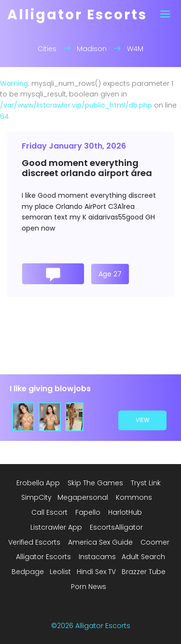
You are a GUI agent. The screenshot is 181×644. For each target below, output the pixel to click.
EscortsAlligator (116, 527)
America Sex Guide (100, 542)
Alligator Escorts (43, 557)
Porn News (89, 587)
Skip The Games (95, 483)
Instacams (97, 557)
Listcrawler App (56, 527)
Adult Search (143, 557)
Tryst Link (146, 483)
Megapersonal (83, 497)
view (143, 420)
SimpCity (36, 497)
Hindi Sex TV (96, 572)
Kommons (134, 497)
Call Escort (49, 512)
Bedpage (28, 572)
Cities (47, 49)
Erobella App (38, 483)
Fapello (88, 512)
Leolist (60, 572)
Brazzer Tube (144, 572)
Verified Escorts (34, 542)
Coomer (155, 542)
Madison (92, 49)
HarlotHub (125, 512)
